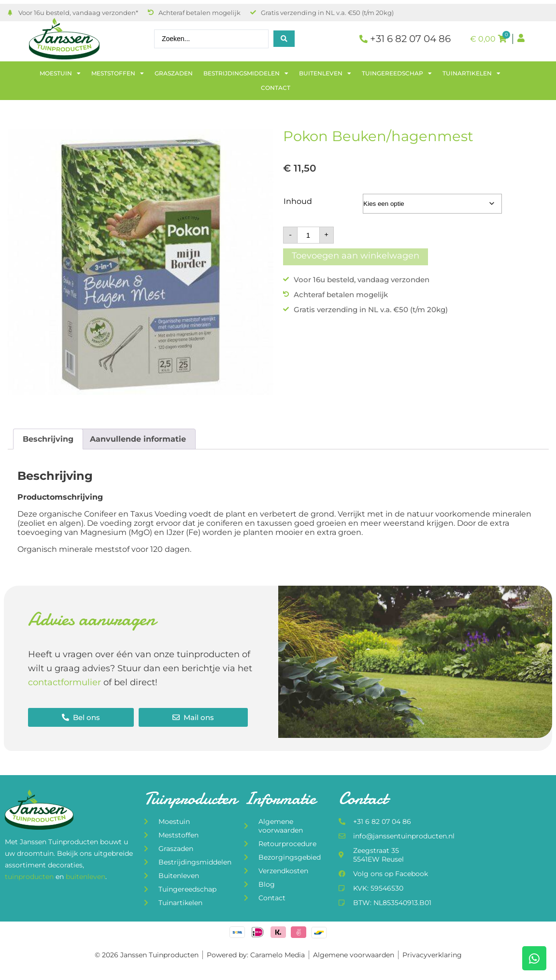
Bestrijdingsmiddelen (246, 73)
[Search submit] (284, 39)
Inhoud (298, 201)
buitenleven (86, 877)
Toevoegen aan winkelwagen (356, 256)
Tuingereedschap (397, 73)
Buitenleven (325, 73)
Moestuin (60, 73)
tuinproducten (30, 877)
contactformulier (64, 682)
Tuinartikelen (471, 73)
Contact (276, 88)
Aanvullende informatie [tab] (138, 439)
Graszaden (174, 73)
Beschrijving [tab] (48, 439)
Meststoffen (118, 73)
